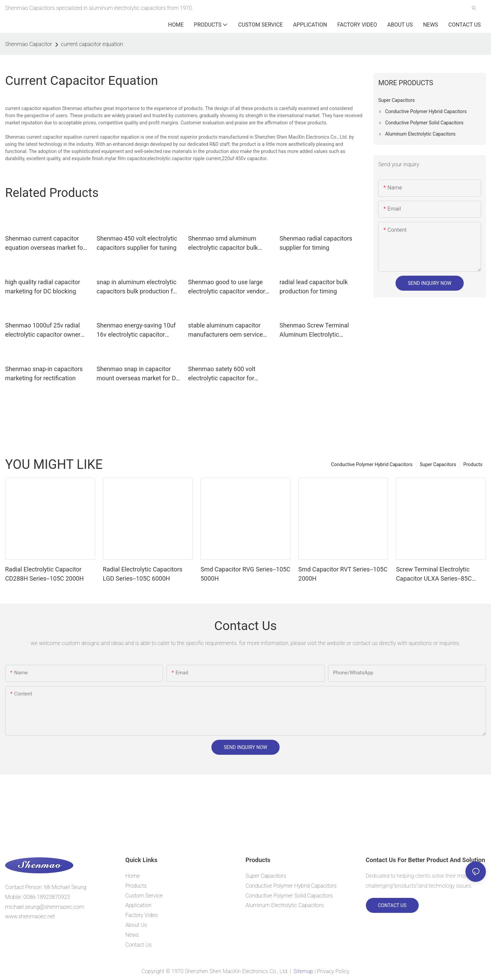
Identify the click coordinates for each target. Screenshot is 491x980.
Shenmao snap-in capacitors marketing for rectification (44, 373)
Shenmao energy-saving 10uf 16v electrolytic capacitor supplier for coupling (136, 330)
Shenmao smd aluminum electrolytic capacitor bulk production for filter (223, 243)
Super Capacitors (438, 464)
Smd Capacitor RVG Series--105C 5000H (245, 574)
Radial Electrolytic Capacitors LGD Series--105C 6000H (143, 574)
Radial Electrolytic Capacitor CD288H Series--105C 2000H (44, 574)
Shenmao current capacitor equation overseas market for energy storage (45, 243)
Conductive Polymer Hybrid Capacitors (372, 464)
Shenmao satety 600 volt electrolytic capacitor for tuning (222, 374)
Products (473, 464)
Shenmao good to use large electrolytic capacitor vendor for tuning (227, 287)
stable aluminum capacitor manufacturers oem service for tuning (226, 330)
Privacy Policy (333, 971)
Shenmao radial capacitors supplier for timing (316, 243)
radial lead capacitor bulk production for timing (314, 287)
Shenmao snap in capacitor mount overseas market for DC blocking (138, 374)
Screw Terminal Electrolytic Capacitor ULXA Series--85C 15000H (434, 574)
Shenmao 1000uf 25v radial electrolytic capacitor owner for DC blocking (43, 330)
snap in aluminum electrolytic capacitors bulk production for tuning (137, 287)
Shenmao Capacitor (29, 44)
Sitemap (303, 971)
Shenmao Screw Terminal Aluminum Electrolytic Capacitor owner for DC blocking (314, 330)
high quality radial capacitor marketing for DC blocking (43, 287)
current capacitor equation (92, 44)
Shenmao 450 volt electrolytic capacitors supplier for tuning (137, 243)
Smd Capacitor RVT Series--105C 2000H (343, 574)
